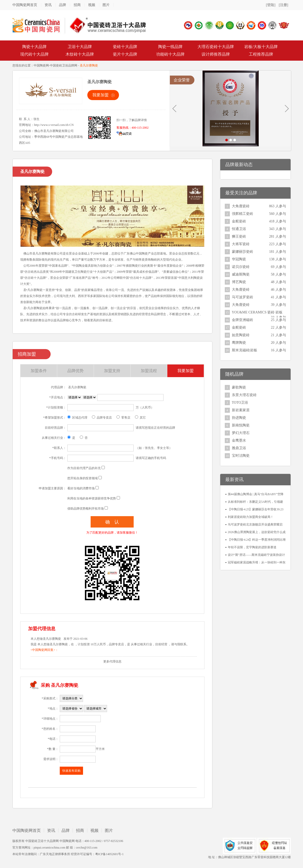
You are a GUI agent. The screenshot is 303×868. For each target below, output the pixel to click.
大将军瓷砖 (241, 244)
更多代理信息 (112, 661)
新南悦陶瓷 (241, 425)
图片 (106, 5)
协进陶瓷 (239, 418)
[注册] (283, 5)
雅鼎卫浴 (239, 448)
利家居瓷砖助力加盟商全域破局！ (251, 517)
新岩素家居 (241, 410)
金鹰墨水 (239, 440)
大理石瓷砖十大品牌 (216, 47)
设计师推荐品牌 (216, 54)
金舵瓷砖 (239, 221)
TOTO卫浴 (240, 403)
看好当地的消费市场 (81, 488)
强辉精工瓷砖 (243, 214)
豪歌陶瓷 (239, 387)
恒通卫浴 (239, 229)
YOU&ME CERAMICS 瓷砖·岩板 (257, 312)
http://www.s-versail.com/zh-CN (54, 125)
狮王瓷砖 (239, 236)
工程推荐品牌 (261, 54)
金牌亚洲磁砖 (243, 320)
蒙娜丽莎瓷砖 (243, 252)
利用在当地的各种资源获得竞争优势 (92, 498)
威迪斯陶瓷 (241, 274)
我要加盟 (100, 95)
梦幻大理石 (241, 433)
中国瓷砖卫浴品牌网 (64, 65)
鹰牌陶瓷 (239, 343)
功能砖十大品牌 (170, 54)
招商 (77, 5)
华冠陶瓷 (239, 259)
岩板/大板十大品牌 (261, 47)
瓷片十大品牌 (125, 54)
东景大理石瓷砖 (244, 395)
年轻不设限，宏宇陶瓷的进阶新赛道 (252, 547)
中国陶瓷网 (41, 65)
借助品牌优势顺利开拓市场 (86, 509)
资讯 (48, 5)
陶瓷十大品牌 (34, 47)
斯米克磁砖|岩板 (245, 350)
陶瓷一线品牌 (170, 47)
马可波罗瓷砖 (243, 297)
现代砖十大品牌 (34, 54)
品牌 (63, 5)
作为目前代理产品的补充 (84, 468)
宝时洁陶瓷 (241, 456)
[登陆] (271, 5)
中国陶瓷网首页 (25, 5)
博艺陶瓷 (239, 282)
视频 (92, 5)
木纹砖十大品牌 (80, 54)
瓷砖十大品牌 (125, 47)
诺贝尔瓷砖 (241, 267)
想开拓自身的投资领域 (83, 478)
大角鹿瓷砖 (241, 206)
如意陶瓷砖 (241, 335)
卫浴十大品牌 (80, 47)
